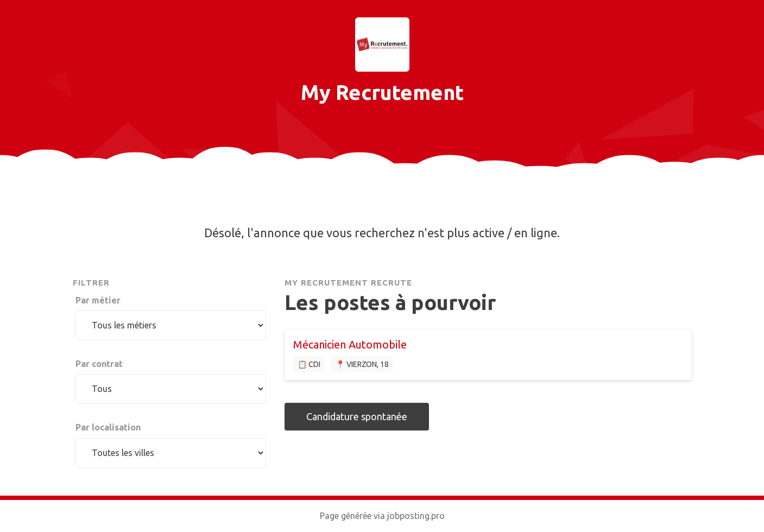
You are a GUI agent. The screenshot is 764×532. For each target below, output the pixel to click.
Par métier (98, 300)
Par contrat (99, 364)
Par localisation (108, 427)
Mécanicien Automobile (350, 344)
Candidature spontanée (357, 416)
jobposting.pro (416, 516)
